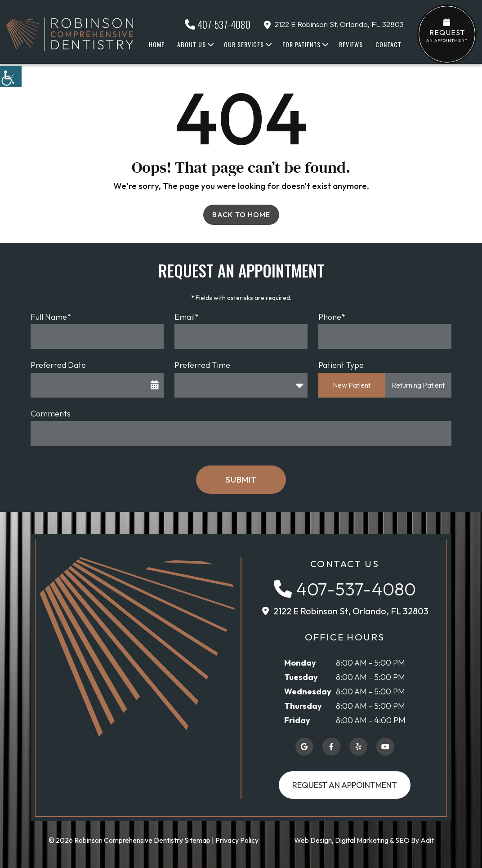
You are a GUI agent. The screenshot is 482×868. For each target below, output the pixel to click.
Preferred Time (202, 365)
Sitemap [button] (197, 840)
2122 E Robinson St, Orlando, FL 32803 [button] (334, 24)
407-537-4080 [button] (218, 24)
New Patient (352, 385)
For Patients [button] (301, 44)
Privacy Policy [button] (237, 840)
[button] (11, 76)
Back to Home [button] (241, 215)
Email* (187, 317)
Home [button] (157, 44)
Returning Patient (418, 385)
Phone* (332, 317)
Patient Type (341, 365)
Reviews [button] (351, 44)
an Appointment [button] (447, 31)
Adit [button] (427, 840)
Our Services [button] (244, 44)
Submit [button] (241, 480)
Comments (51, 414)
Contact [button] (388, 44)
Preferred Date (58, 365)
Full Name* (51, 317)
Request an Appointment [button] (345, 785)
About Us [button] (192, 44)
